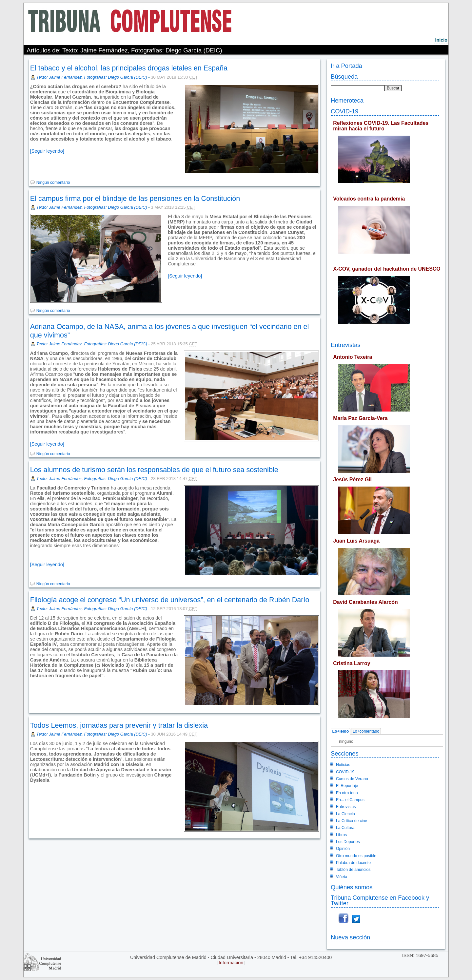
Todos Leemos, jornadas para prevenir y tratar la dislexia (119, 725)
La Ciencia (345, 814)
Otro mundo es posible (356, 856)
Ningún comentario (53, 183)
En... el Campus (350, 800)
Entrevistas (346, 345)
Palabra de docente (353, 863)
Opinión (343, 849)
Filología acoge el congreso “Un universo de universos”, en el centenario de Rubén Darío (170, 600)
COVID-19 (345, 111)
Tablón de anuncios (353, 870)
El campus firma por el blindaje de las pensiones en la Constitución (135, 198)
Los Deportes (348, 842)
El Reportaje (347, 786)
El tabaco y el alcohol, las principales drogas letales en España (129, 68)
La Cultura (345, 828)
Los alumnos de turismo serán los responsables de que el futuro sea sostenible (154, 470)
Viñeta (342, 877)
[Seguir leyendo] (47, 151)
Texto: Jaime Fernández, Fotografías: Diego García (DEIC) (92, 77)
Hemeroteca (347, 100)
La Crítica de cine (352, 821)
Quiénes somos (352, 887)
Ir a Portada (346, 66)
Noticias (343, 765)
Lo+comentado (366, 731)
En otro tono (347, 793)
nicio (441, 40)
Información (231, 963)
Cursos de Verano (352, 779)
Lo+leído (341, 731)
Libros (341, 835)
